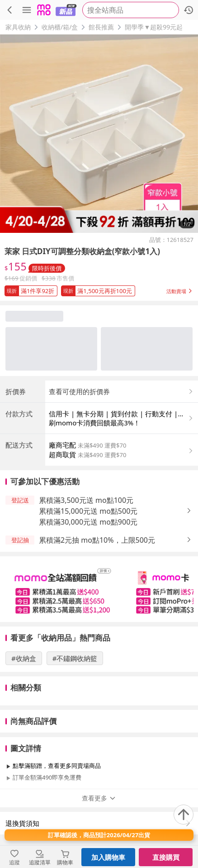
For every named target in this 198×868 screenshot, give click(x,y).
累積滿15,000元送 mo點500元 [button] (88, 511)
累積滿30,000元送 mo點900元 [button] (88, 522)
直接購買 (166, 857)
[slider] (99, 589)
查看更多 (99, 798)
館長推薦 (101, 27)
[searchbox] (131, 10)
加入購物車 (108, 857)
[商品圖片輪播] (99, 134)
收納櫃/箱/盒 (60, 27)
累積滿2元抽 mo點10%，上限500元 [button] (97, 540)
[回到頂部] (184, 815)
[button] (99, 289)
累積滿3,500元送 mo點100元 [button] (86, 500)
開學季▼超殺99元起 (154, 27)
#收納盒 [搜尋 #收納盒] (24, 658)
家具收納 (18, 27)
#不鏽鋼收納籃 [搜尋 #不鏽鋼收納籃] (75, 658)
